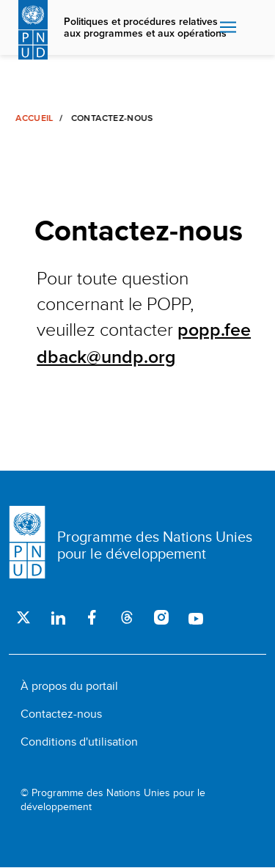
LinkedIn (58, 617)
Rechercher (253, 28)
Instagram (161, 617)
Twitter (23, 617)
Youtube (195, 617)
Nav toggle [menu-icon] (228, 27)
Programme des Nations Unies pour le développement (155, 545)
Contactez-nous (61, 714)
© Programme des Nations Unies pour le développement (113, 800)
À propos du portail (69, 686)
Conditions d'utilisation (79, 742)
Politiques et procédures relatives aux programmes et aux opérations (145, 28)
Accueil (34, 118)
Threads (126, 617)
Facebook (92, 617)
